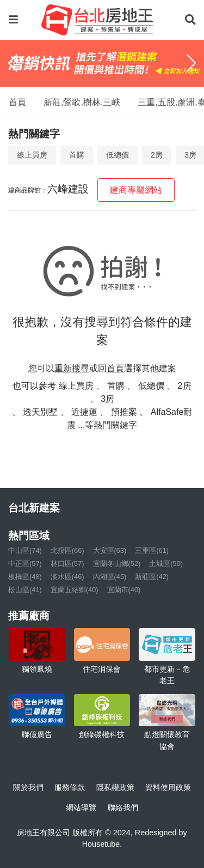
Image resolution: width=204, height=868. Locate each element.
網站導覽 (81, 807)
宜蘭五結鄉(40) (75, 590)
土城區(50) (166, 563)
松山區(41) (25, 590)
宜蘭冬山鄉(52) (117, 563)
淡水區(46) (67, 577)
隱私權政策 (115, 787)
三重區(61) (152, 550)
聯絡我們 (123, 807)
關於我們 (28, 787)
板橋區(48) (25, 577)
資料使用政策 (168, 787)
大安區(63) (110, 550)
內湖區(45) (110, 577)
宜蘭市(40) (124, 590)
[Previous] (13, 63)
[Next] (191, 63)
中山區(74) (25, 550)
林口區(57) (67, 563)
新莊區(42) (152, 577)
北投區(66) (67, 550)
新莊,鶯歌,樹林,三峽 (82, 102)
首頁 (17, 102)
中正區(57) (25, 563)
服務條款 (70, 787)
